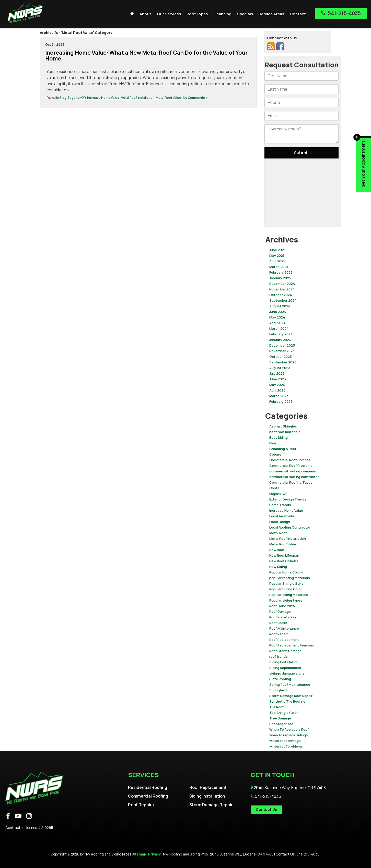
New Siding (278, 567)
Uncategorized (281, 724)
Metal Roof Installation (138, 98)
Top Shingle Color (284, 713)
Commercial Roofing (148, 796)
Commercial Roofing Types (291, 482)
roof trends (279, 656)
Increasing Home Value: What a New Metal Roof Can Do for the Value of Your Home (146, 56)
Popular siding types (286, 600)
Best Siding (279, 437)
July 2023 (277, 373)
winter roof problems (286, 746)
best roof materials (285, 432)
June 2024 (278, 312)
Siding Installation (284, 662)
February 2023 (281, 401)
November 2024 (282, 289)
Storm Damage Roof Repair (291, 696)
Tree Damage (280, 718)
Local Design (280, 522)
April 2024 (277, 323)
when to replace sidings (289, 735)
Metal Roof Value (169, 98)
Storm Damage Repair (211, 805)
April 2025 (277, 261)
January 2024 (280, 340)
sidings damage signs (287, 673)
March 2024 (279, 328)
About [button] (145, 14)
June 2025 (277, 250)
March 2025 (279, 267)
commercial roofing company (293, 471)
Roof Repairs (141, 805)
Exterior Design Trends (288, 499)
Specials (245, 14)
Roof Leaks (278, 623)
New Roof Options (284, 561)
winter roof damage (285, 741)
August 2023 (280, 368)
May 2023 (277, 385)
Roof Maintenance (284, 628)
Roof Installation (283, 617)
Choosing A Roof (283, 449)
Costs (274, 488)
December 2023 (282, 345)
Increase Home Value (103, 98)
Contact (298, 14)
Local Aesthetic (282, 516)
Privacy (154, 854)
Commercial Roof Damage (290, 460)
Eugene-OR (77, 98)
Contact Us (266, 810)
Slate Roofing (280, 679)
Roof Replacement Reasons (292, 645)
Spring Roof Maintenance (290, 684)
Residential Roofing (148, 787)
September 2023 (283, 362)
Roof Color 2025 (282, 606)
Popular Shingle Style (286, 583)
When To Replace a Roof (289, 729)
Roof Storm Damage (285, 651)
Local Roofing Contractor (290, 527)
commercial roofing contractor (294, 477)
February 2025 (281, 272)
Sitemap (139, 854)
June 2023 (278, 379)
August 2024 (280, 306)
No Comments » (195, 98)
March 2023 (279, 396)
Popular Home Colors (286, 572)
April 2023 (277, 390)
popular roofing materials (290, 578)
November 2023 (282, 351)
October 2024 (281, 295)
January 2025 (280, 278)
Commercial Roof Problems (291, 466)
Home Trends (280, 505)
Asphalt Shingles (283, 426)
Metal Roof (278, 533)
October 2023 (281, 357)
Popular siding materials (289, 595)
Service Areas (271, 14)
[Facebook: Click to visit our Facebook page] (8, 816)
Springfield (278, 690)
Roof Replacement (284, 640)
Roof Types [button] (197, 14)
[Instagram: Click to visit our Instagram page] (29, 816)
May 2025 (277, 255)
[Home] (132, 13)
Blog (63, 98)
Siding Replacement (285, 668)
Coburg (275, 454)
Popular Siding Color (286, 589)
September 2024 (283, 300)
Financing (222, 14)
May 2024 (277, 317)
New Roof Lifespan (284, 555)
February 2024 (281, 334)
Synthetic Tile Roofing (287, 701)
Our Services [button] (169, 14)
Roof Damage (280, 612)
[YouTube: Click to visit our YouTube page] (18, 816)
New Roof (277, 550)
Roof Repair (279, 634)
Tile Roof (276, 707)
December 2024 (282, 284)
